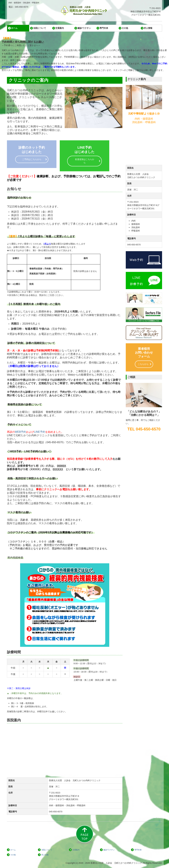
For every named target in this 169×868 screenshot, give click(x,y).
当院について (40, 28)
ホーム (14, 28)
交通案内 (60, 28)
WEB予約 (20, 432)
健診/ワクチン (84, 28)
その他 (125, 28)
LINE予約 (40, 432)
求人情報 (148, 28)
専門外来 (104, 28)
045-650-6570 (55, 442)
